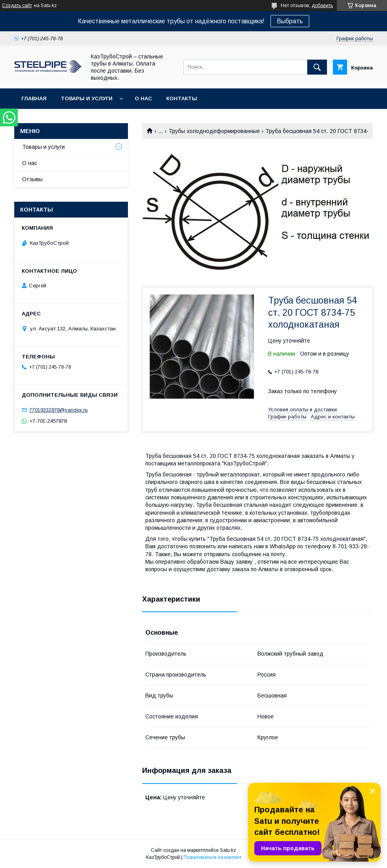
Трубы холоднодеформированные (214, 131)
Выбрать (290, 21)
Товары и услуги (87, 98)
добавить (322, 6)
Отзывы (32, 179)
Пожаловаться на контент (212, 857)
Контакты (182, 98)
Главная (34, 98)
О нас (143, 98)
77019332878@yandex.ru (58, 410)
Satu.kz (228, 850)
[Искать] (317, 67)
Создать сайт (17, 6)
